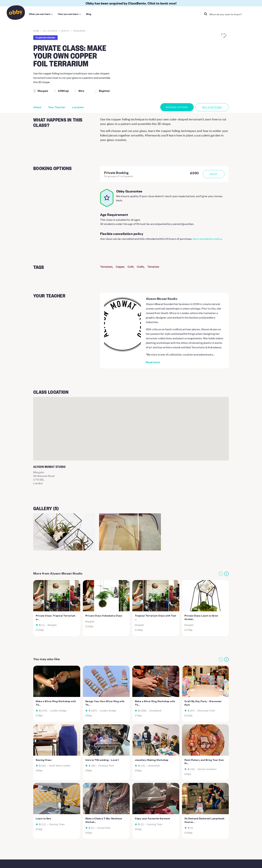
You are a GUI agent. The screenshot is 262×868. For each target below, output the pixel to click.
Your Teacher (57, 107)
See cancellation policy (207, 239)
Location (78, 107)
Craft (130, 267)
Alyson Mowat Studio (162, 298)
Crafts (141, 267)
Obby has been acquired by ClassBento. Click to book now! (131, 3)
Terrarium (153, 267)
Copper (120, 267)
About (37, 107)
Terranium (106, 267)
